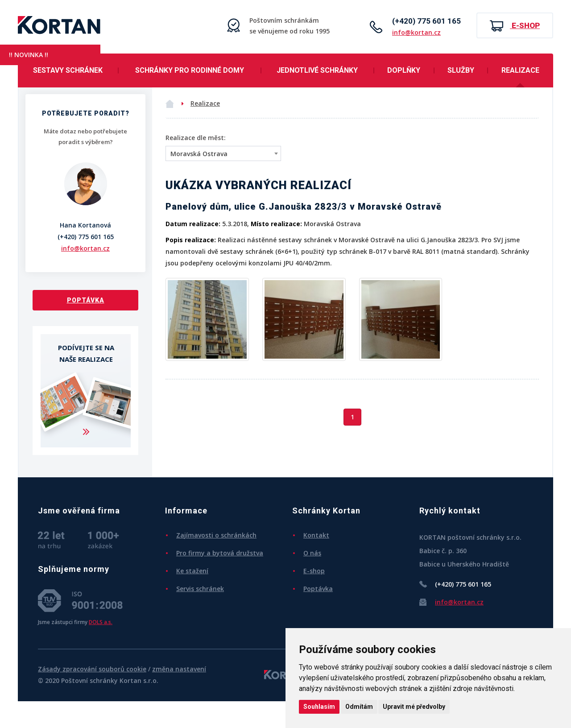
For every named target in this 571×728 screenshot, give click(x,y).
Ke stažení (192, 571)
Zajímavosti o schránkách (216, 535)
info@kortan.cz (416, 32)
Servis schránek (200, 589)
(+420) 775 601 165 (426, 21)
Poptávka (86, 300)
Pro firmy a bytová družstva (220, 553)
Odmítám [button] (359, 707)
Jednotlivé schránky (317, 70)
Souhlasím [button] (319, 707)
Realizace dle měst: (196, 138)
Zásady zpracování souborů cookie (92, 669)
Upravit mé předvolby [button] (414, 707)
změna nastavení (179, 669)
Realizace (520, 70)
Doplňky (404, 70)
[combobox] (223, 153)
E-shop (515, 26)
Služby (461, 70)
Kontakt (316, 535)
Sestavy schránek (68, 70)
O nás (312, 553)
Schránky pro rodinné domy (190, 70)
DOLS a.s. (101, 622)
